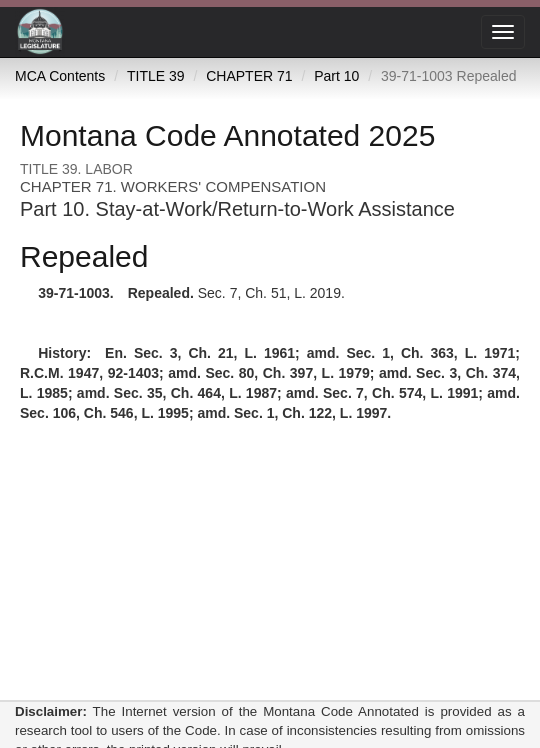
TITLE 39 (156, 76)
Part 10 (336, 76)
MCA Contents (60, 76)
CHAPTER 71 (249, 76)
